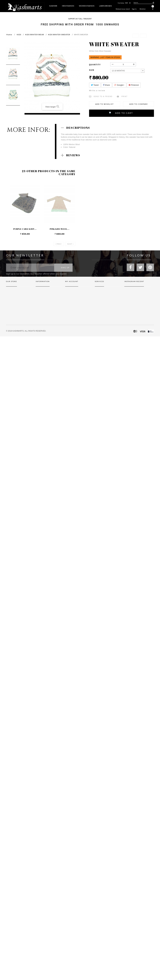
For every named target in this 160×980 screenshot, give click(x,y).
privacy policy (42, 300)
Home (9, 35)
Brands (98, 292)
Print (124, 96)
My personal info (72, 304)
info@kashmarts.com (15, 332)
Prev (59, 244)
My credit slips (71, 296)
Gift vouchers (101, 296)
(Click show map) (20, 311)
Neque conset (100, 304)
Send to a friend (103, 96)
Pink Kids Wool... (60, 229)
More (113, 14)
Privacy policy (101, 308)
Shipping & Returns (43, 296)
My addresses (71, 300)
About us (39, 308)
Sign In (134, 9)
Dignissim (99, 313)
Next (70, 244)
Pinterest (134, 85)
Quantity (95, 65)
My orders (70, 292)
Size (92, 70)
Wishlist (143, 9)
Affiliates (99, 300)
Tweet (95, 85)
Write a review (97, 90)
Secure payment (42, 313)
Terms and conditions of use (47, 304)
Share (107, 85)
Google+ (119, 85)
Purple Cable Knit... (25, 229)
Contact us (40, 292)
